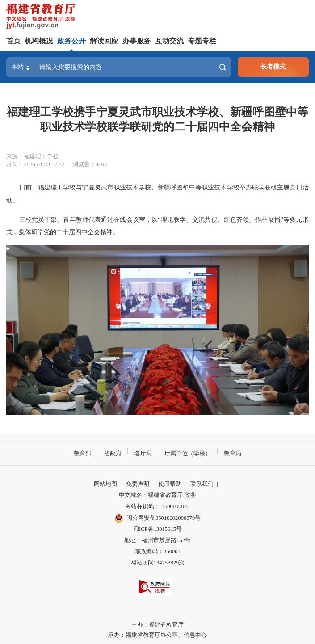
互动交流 (169, 41)
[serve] (42, 17)
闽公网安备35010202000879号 (157, 518)
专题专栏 (202, 41)
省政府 (113, 453)
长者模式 (273, 67)
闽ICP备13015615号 (157, 529)
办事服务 (137, 41)
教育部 (82, 453)
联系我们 (202, 484)
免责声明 (138, 484)
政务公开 (71, 41)
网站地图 (105, 484)
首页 (13, 41)
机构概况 (39, 41)
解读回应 (104, 41)
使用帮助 (170, 484)
